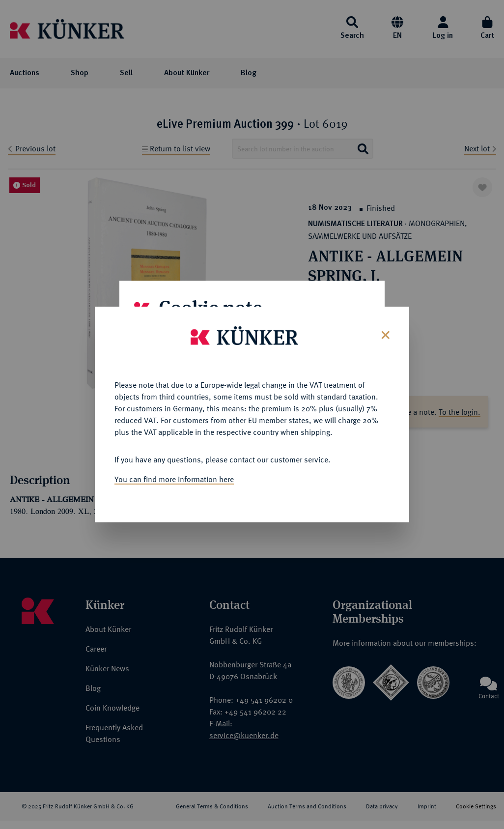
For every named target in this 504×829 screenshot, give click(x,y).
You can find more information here (174, 476)
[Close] (384, 331)
